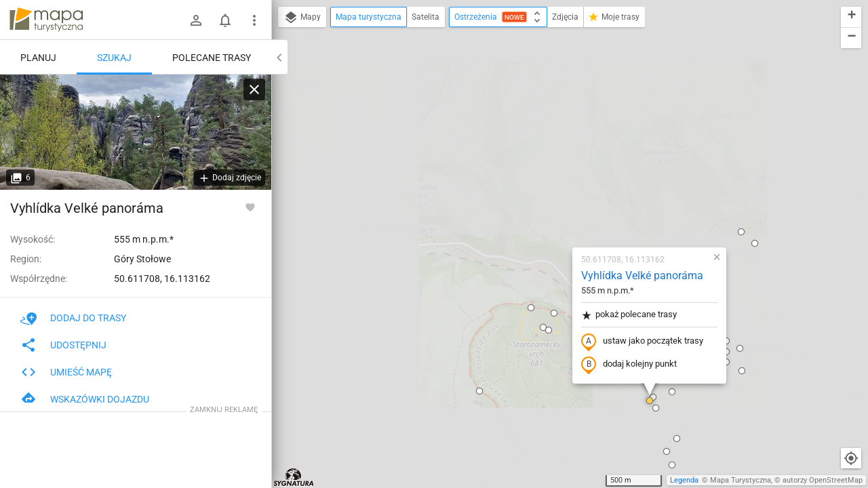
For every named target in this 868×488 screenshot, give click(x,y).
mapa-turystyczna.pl (46, 20)
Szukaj (114, 58)
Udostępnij (63, 345)
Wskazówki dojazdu (85, 399)
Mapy (302, 18)
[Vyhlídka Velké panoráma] (136, 132)
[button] (463, 171)
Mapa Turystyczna (741, 480)
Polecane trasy (212, 58)
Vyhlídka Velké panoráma (562, 119)
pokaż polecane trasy (549, 158)
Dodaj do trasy (73, 318)
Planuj (38, 58)
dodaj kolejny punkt (549, 208)
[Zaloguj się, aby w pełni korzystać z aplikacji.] (250, 207)
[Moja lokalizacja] (851, 458)
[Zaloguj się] (196, 20)
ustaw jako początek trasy (562, 185)
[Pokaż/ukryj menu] (254, 20)
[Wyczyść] (254, 89)
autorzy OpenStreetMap (823, 480)
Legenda (684, 480)
